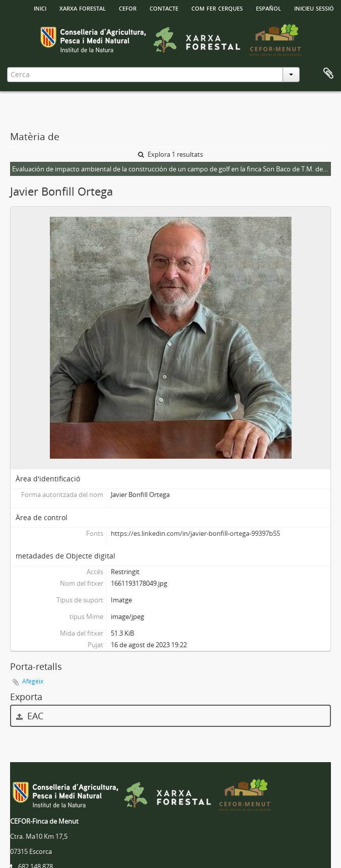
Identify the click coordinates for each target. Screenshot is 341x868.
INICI (40, 8)
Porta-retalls (328, 74)
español (268, 8)
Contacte (164, 8)
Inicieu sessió (314, 8)
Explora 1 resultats (170, 154)
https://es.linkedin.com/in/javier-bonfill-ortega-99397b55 (195, 533)
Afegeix (33, 681)
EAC (30, 716)
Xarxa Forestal (83, 8)
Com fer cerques (217, 8)
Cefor (128, 8)
